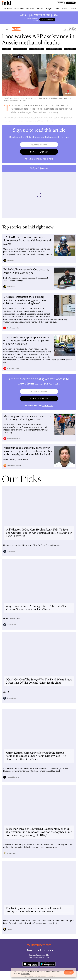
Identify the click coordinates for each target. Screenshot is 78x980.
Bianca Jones (20, 49)
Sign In (60, 3)
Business (40, 9)
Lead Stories (7, 9)
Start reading (47, 20)
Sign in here (48, 159)
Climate (73, 9)
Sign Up (71, 3)
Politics (65, 9)
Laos (6, 49)
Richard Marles (54, 49)
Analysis (49, 9)
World (57, 9)
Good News (19, 9)
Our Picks (30, 9)
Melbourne (70, 49)
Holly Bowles (37, 49)
